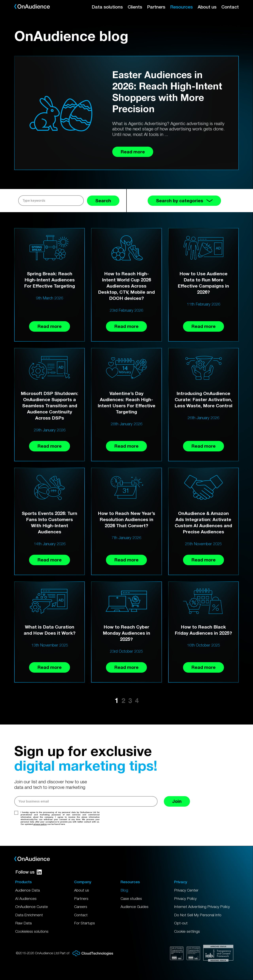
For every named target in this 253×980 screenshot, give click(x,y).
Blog (124, 890)
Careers (81, 907)
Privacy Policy (185, 898)
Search (103, 201)
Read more (50, 326)
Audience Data (27, 890)
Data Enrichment (29, 915)
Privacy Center (186, 890)
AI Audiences (26, 898)
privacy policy (40, 824)
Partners (156, 7)
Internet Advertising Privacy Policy (202, 907)
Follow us (29, 872)
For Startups (84, 923)
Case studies (131, 898)
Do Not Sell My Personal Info (198, 915)
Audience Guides (135, 907)
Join (177, 801)
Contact (230, 7)
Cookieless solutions (32, 931)
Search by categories (184, 201)
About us (207, 7)
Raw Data (23, 923)
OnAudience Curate (32, 907)
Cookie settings (187, 931)
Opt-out (181, 923)
